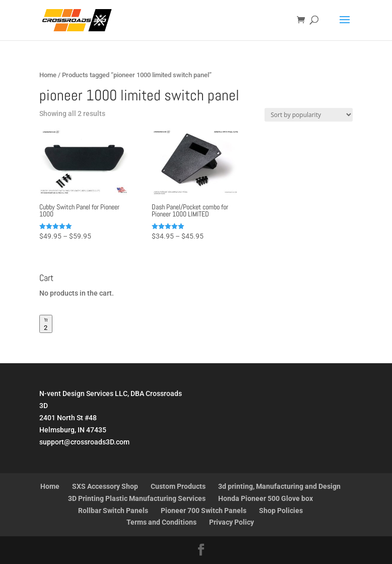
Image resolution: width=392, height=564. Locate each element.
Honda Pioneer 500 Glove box (266, 498)
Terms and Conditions (161, 522)
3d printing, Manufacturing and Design (279, 486)
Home (48, 75)
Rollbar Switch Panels (113, 511)
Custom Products (178, 486)
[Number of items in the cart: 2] (46, 324)
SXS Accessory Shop (105, 486)
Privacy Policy (232, 522)
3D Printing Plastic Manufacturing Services (137, 498)
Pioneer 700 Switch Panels (204, 511)
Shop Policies (281, 511)
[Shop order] (309, 115)
